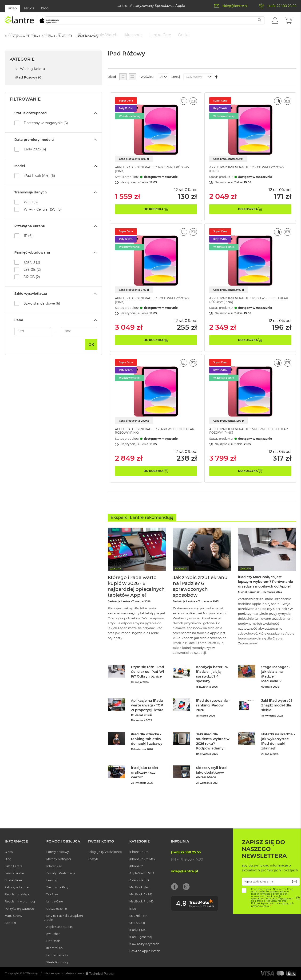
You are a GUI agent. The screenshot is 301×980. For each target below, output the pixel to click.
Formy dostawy (58, 853)
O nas (9, 853)
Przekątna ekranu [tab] (30, 233)
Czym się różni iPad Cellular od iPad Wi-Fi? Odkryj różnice (148, 680)
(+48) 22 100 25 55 (282, 6)
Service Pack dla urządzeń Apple (64, 918)
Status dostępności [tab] (31, 120)
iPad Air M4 (137, 931)
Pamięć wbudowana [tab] (32, 259)
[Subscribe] (295, 882)
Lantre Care (55, 902)
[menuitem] (22, 35)
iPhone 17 (136, 867)
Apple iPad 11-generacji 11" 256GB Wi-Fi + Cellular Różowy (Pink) (151, 441)
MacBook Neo (139, 888)
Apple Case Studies (60, 927)
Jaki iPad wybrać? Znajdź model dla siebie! (277, 713)
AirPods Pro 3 (139, 881)
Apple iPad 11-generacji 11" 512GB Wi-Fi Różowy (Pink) (150, 309)
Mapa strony (14, 916)
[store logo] (32, 23)
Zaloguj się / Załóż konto (105, 853)
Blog (8, 860)
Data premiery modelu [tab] (34, 146)
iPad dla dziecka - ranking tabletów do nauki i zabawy (147, 747)
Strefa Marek (14, 881)
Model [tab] (20, 173)
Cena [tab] (19, 327)
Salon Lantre (14, 867)
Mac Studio (137, 923)
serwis (29, 8)
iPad (46, 50)
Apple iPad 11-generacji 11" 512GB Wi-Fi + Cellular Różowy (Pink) (245, 441)
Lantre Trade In (57, 956)
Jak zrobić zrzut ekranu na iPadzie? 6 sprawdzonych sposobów (200, 594)
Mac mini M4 (138, 916)
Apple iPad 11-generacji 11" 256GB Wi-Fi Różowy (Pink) (244, 176)
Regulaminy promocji (20, 902)
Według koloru (74, 50)
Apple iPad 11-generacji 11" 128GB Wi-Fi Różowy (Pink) (150, 176)
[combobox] (164, 23)
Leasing (52, 881)
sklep (12, 8)
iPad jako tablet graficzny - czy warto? (145, 780)
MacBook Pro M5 (141, 902)
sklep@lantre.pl (235, 6)
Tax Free (52, 895)
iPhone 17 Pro (139, 853)
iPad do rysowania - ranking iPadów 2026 (213, 713)
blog (45, 8)
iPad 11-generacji (141, 938)
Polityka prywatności (20, 909)
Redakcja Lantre (119, 609)
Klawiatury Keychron (144, 945)
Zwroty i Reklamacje (61, 874)
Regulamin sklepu (17, 895)
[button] (275, 23)
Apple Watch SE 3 (142, 874)
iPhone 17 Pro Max (142, 860)
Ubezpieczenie (57, 909)
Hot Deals (53, 942)
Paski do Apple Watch (145, 952)
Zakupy (116, 576)
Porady (181, 576)
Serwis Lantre (14, 874)
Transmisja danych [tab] (31, 199)
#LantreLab (54, 949)
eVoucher (53, 935)
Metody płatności (59, 860)
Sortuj (176, 84)
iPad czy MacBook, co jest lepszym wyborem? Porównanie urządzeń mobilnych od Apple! (266, 594)
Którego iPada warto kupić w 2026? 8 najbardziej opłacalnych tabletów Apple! (136, 594)
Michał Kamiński (249, 609)
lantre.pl (36, 974)
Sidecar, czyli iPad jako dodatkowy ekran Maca (211, 780)
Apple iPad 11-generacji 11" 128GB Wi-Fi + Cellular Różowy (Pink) (245, 309)
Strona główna (19, 50)
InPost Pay (54, 867)
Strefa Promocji (57, 963)
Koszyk (93, 860)
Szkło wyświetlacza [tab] (31, 301)
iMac (133, 909)
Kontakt (10, 923)
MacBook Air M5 (141, 895)
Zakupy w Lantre (17, 888)
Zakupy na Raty (57, 888)
